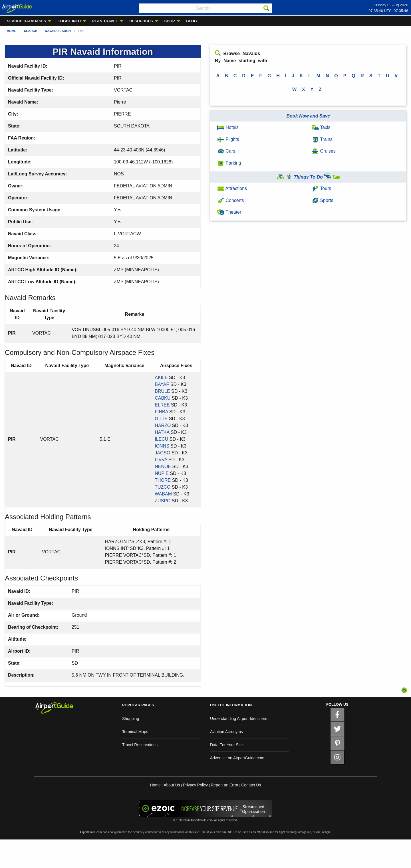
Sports (323, 200)
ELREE (162, 405)
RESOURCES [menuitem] (141, 21)
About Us (172, 785)
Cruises (324, 151)
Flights (228, 139)
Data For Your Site (226, 745)
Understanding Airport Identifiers (239, 719)
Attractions (232, 188)
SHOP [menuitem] (170, 21)
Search (31, 31)
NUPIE (162, 473)
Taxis (321, 127)
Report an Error (224, 785)
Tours (321, 188)
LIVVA (161, 460)
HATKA (162, 432)
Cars (226, 151)
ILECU (161, 439)
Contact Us (251, 785)
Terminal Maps (135, 732)
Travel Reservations (140, 745)
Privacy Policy (195, 785)
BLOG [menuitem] (192, 21)
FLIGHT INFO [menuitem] (69, 21)
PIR (81, 31)
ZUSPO (163, 501)
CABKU (163, 398)
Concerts (230, 200)
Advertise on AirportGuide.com (237, 758)
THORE (163, 480)
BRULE (162, 391)
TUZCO (163, 487)
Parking (229, 163)
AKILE (161, 378)
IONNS (162, 446)
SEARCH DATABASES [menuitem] (26, 21)
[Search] (266, 8)
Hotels (228, 127)
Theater (229, 212)
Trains (322, 139)
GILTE (161, 419)
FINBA (161, 412)
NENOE (163, 467)
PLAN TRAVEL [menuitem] (105, 21)
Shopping (131, 719)
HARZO (163, 425)
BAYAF (162, 384)
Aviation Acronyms (226, 732)
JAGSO (162, 453)
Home (12, 31)
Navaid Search (58, 31)
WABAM (163, 494)
